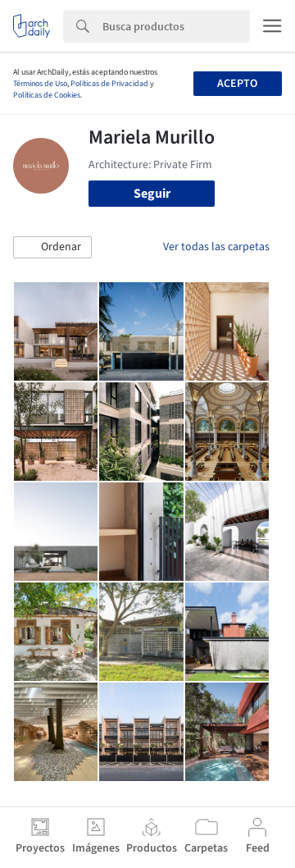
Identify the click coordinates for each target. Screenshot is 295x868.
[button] (52, 248)
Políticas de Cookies (47, 95)
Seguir (152, 194)
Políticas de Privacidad (109, 84)
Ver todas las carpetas (216, 247)
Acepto (237, 84)
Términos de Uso (40, 84)
